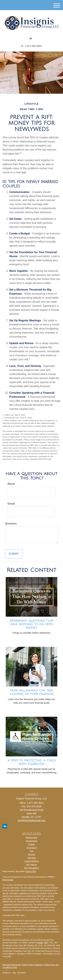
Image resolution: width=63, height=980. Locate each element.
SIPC (46, 943)
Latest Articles (32, 861)
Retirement (31, 838)
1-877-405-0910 (32, 46)
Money (31, 855)
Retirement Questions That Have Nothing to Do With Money (32, 624)
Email (11, 504)
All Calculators (32, 868)
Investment (31, 841)
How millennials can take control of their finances (32, 692)
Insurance (32, 848)
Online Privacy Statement (32, 965)
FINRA (40, 943)
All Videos (31, 865)
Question (11, 524)
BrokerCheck (8, 880)
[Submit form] (14, 554)
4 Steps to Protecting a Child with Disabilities (32, 762)
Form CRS (31, 871)
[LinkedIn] (31, 38)
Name (11, 484)
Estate (32, 845)
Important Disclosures (11, 965)
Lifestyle (32, 858)
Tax (32, 851)
